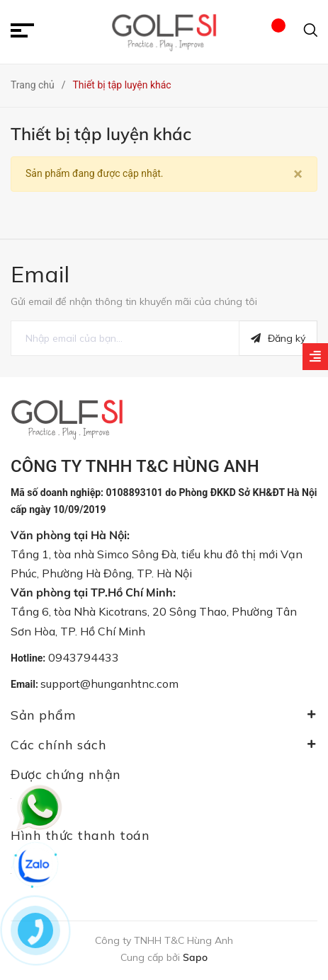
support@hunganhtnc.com (109, 684)
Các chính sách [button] (164, 745)
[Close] (298, 174)
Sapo (195, 957)
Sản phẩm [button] (164, 715)
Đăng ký (278, 338)
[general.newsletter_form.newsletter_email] (125, 338)
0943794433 (84, 657)
